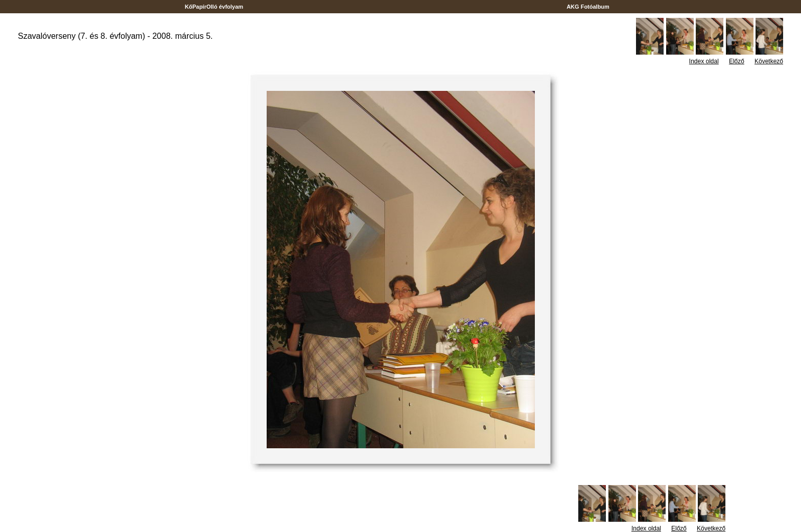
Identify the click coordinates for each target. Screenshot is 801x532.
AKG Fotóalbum (588, 7)
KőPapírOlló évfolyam (214, 7)
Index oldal (704, 61)
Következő (769, 61)
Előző (737, 61)
